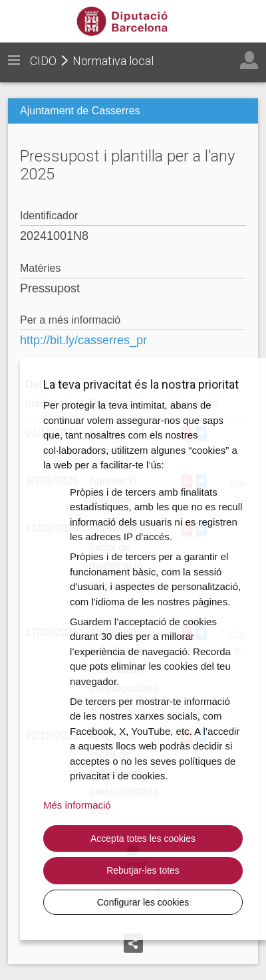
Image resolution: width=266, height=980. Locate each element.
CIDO (43, 61)
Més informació (77, 805)
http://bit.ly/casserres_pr (83, 340)
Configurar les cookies (143, 902)
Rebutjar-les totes (143, 870)
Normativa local (113, 61)
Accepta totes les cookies (143, 838)
